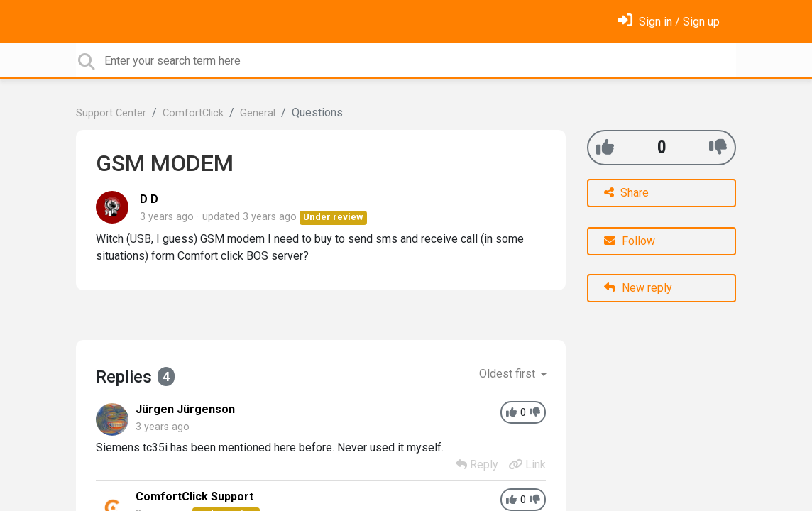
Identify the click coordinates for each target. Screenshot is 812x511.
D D (149, 199)
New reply (638, 288)
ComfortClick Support (194, 496)
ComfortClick (193, 113)
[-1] (718, 147)
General (258, 113)
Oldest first (509, 374)
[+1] (605, 147)
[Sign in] (669, 22)
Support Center (111, 113)
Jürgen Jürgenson (185, 409)
